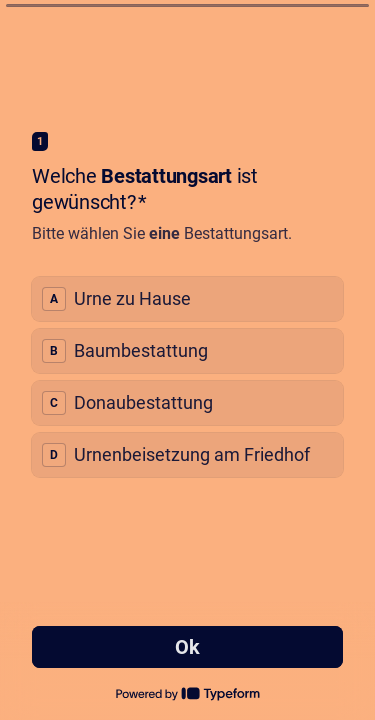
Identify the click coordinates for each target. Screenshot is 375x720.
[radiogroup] (187, 377)
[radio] (187, 299)
